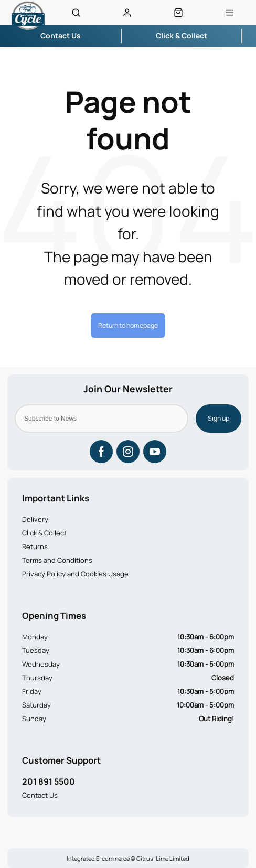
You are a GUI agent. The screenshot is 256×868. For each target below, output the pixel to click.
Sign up (218, 418)
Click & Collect (44, 533)
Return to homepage (128, 325)
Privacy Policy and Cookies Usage (75, 574)
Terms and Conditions (57, 560)
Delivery (35, 519)
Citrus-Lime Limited (163, 858)
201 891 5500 (49, 781)
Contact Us (40, 795)
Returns (35, 546)
